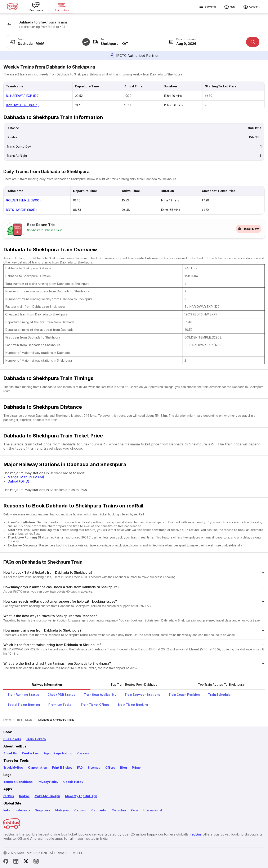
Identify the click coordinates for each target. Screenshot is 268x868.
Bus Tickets (12, 739)
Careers (83, 753)
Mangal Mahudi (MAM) (26, 477)
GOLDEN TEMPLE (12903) (23, 200)
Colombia (119, 810)
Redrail (24, 796)
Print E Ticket (62, 767)
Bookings (208, 7)
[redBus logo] (13, 7)
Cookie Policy (73, 782)
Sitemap (94, 767)
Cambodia (99, 810)
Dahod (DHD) (18, 481)
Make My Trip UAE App (81, 796)
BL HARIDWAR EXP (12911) (24, 96)
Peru (134, 810)
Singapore (43, 810)
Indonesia (23, 810)
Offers (110, 767)
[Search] (253, 42)
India (7, 810)
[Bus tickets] (36, 7)
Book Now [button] (249, 229)
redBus (9, 796)
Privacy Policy (48, 782)
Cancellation (38, 767)
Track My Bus (13, 767)
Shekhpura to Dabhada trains (45, 230)
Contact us (30, 753)
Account (251, 7)
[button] (86, 42)
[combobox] (46, 42)
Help (230, 7)
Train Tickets (36, 739)
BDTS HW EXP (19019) (21, 210)
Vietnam (80, 810)
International (153, 810)
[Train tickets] (62, 7)
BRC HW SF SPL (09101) (22, 105)
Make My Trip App (47, 796)
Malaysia (62, 810)
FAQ (80, 767)
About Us (10, 753)
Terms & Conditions (18, 782)
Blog (123, 767)
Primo (136, 767)
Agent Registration (58, 753)
